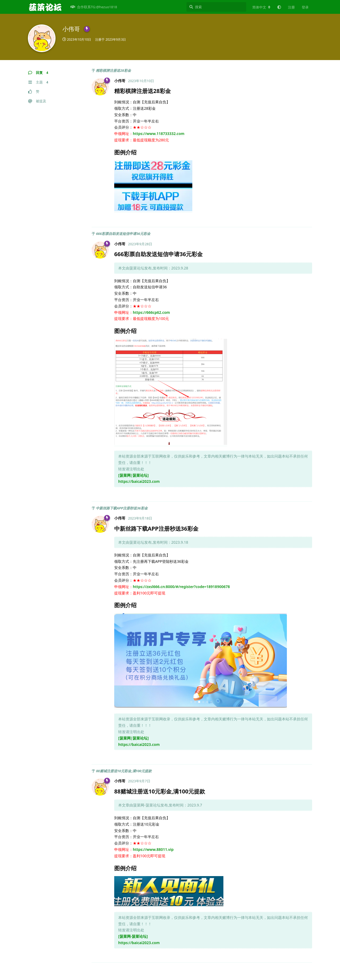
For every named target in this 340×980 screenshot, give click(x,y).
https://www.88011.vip (153, 849)
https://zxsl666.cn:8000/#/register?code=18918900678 (181, 587)
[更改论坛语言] (261, 7)
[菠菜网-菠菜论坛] (133, 936)
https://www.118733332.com (159, 134)
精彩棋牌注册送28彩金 (113, 70)
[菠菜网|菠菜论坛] (133, 475)
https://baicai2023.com (139, 481)
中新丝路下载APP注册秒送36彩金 (122, 508)
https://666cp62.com (151, 312)
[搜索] (216, 7)
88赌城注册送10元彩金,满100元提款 (124, 771)
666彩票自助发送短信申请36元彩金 (123, 234)
